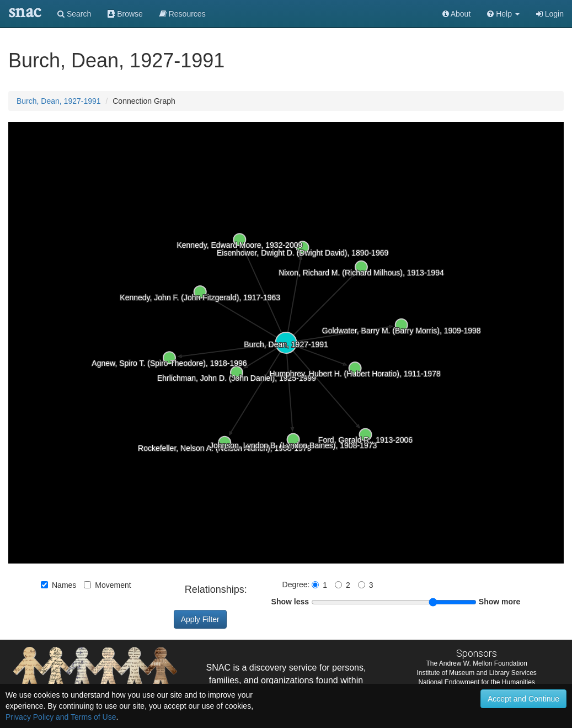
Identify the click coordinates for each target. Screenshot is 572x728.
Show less (290, 602)
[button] (503, 14)
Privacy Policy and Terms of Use (61, 717)
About (457, 14)
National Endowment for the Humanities (476, 682)
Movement (107, 585)
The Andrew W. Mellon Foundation (476, 663)
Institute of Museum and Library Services (476, 673)
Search (74, 14)
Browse (125, 14)
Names (58, 585)
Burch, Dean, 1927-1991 (59, 101)
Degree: (297, 584)
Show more (499, 602)
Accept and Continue (523, 699)
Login (550, 14)
